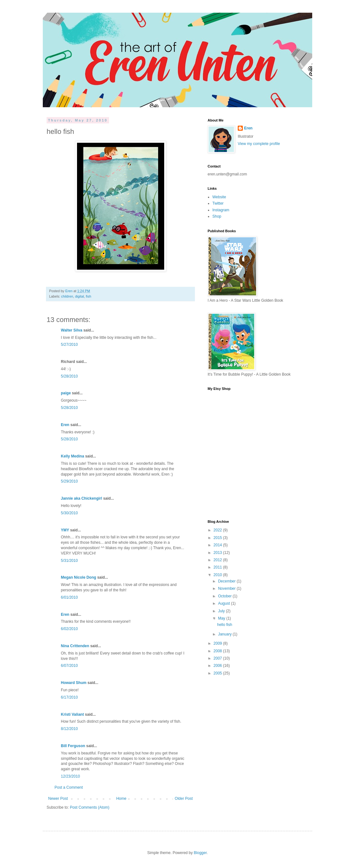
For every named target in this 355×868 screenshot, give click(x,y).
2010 (218, 575)
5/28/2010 (69, 376)
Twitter (218, 203)
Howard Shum (74, 683)
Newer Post (58, 799)
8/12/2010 (69, 729)
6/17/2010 (69, 697)
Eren (69, 291)
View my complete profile (259, 144)
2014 (218, 545)
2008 (218, 651)
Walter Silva (72, 330)
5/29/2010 (69, 481)
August (225, 603)
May (222, 618)
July (222, 611)
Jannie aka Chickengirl (81, 498)
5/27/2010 (69, 345)
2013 (218, 553)
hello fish (225, 625)
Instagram (221, 210)
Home (121, 799)
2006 (218, 666)
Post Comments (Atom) (90, 807)
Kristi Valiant (72, 714)
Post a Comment (69, 787)
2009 (218, 643)
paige (66, 393)
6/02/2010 (69, 629)
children (67, 296)
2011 (218, 567)
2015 (218, 538)
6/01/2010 (69, 597)
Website (219, 197)
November (227, 589)
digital (80, 296)
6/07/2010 (69, 666)
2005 (218, 673)
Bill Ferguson (73, 746)
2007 (218, 658)
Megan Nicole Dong (78, 577)
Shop (217, 216)
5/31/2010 (69, 561)
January (225, 634)
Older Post (184, 799)
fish (89, 296)
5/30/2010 (69, 513)
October (225, 596)
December (227, 581)
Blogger (200, 853)
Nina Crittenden (75, 646)
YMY (65, 530)
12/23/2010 (70, 776)
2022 (218, 530)
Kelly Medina (72, 456)
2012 (218, 560)
